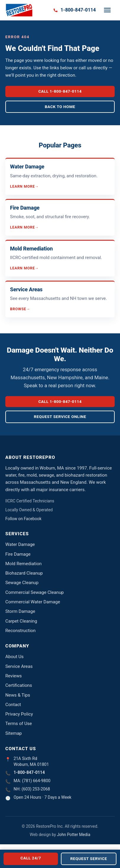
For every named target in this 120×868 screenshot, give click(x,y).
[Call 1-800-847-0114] (74, 10)
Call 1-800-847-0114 (60, 91)
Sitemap (14, 733)
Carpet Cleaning (21, 621)
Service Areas (19, 666)
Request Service (89, 859)
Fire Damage (18, 554)
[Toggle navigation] (107, 10)
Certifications (19, 685)
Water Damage (20, 544)
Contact (13, 705)
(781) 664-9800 (36, 781)
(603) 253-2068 (36, 789)
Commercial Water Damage (33, 602)
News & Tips (18, 695)
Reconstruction (20, 631)
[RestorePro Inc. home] (19, 10)
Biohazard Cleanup (24, 573)
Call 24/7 (31, 858)
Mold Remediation (23, 564)
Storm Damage (20, 611)
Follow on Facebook (23, 519)
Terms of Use (19, 724)
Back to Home (60, 107)
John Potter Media (74, 835)
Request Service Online (60, 417)
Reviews (14, 676)
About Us (14, 657)
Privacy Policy (19, 714)
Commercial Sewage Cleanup (35, 592)
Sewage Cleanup (22, 583)
